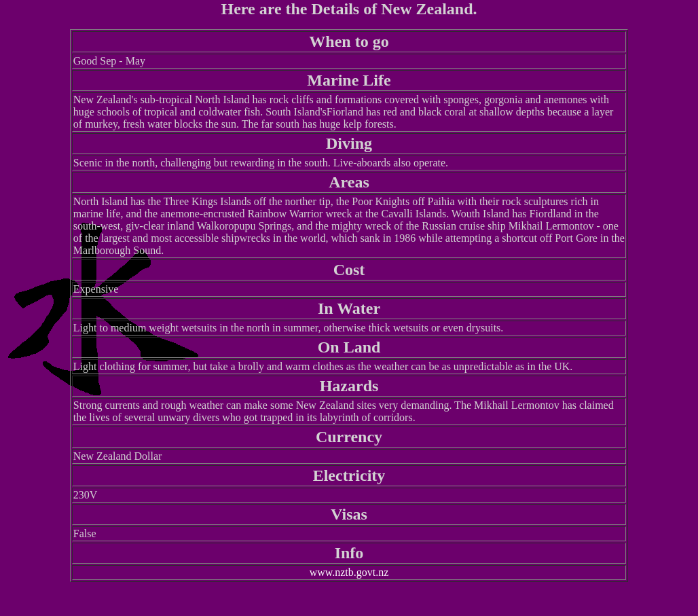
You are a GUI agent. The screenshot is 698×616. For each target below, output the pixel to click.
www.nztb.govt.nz (349, 572)
